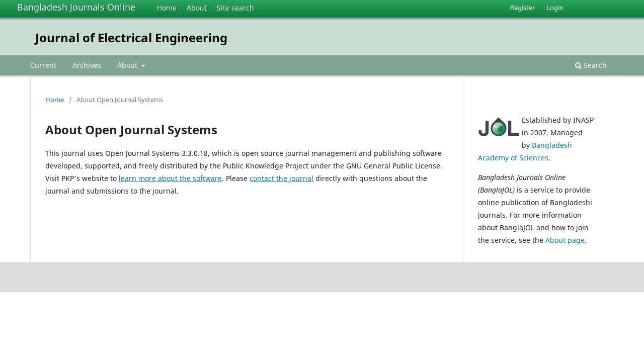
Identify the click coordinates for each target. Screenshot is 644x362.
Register (522, 8)
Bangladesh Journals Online (76, 7)
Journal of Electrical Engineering (131, 37)
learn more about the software (170, 178)
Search (591, 65)
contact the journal (281, 178)
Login (555, 8)
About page (565, 240)
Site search (235, 8)
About (197, 8)
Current (43, 65)
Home (167, 8)
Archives (87, 65)
